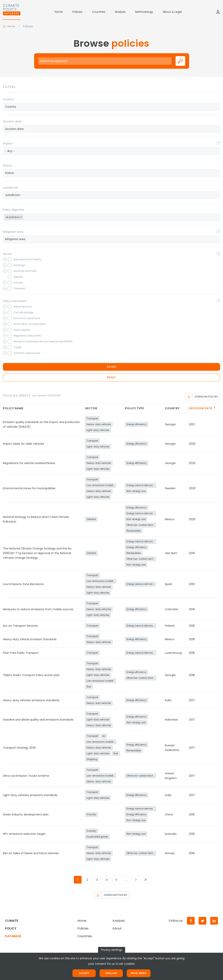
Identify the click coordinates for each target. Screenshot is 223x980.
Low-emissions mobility (101, 485)
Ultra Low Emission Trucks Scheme (26, 776)
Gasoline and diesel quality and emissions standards (38, 720)
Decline (111, 973)
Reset (111, 378)
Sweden (170, 488)
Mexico (170, 519)
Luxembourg (173, 653)
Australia (171, 834)
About (117, 928)
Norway (170, 853)
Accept (84, 973)
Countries (99, 12)
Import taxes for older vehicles (24, 444)
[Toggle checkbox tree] (5, 259)
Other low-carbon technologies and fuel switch (141, 525)
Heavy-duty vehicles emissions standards (31, 700)
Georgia (170, 424)
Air (104, 736)
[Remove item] (21, 217)
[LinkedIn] (214, 921)
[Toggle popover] (218, 143)
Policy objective (13, 210)
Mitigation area (13, 232)
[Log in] (218, 12)
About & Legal (172, 12)
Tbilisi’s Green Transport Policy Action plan (31, 675)
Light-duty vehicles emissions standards (30, 795)
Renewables (134, 531)
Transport (92, 418)
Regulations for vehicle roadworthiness (29, 463)
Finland (170, 626)
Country (8, 99)
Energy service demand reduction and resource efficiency (141, 485)
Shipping (92, 759)
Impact (8, 143)
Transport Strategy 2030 (19, 748)
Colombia (171, 609)
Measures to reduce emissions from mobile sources (38, 609)
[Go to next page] (136, 880)
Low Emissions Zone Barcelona (23, 584)
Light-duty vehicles (98, 430)
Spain (169, 584)
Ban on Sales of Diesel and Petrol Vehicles (31, 853)
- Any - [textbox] (10, 151)
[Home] (12, 12)
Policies (77, 12)
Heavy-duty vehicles (99, 424)
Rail (89, 687)
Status (7, 166)
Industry (91, 814)
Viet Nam (171, 553)
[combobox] (111, 107)
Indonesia (171, 720)
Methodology (144, 12)
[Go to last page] (146, 880)
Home (59, 12)
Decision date (12, 121)
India (168, 700)
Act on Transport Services (20, 626)
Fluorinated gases (97, 837)
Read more (139, 973)
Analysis (120, 12)
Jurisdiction (11, 188)
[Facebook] (191, 921)
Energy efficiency (136, 424)
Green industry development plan (26, 814)
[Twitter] (202, 921)
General (91, 519)
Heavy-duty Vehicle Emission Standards (30, 639)
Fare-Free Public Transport (21, 653)
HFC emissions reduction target (24, 834)
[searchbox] (111, 107)
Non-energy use (136, 491)
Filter (111, 367)
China (169, 814)
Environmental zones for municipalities (29, 488)
